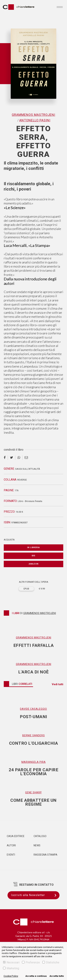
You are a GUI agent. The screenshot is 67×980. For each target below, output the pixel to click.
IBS (33, 556)
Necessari (11, 962)
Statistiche (51, 962)
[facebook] (6, 458)
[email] (26, 458)
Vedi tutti (58, 684)
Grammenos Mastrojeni (33, 115)
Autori (11, 845)
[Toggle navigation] (60, 7)
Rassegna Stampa (45, 855)
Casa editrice (16, 836)
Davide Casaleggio (33, 709)
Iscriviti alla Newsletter (35, 895)
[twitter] (12, 458)
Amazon (34, 564)
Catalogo (40, 836)
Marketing (11, 968)
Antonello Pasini (35, 120)
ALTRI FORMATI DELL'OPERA (34, 582)
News (37, 845)
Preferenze (31, 962)
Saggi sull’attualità (28, 469)
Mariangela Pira (34, 762)
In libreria (33, 547)
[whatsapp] (19, 458)
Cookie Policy (11, 976)
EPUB (26, 589)
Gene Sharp (33, 792)
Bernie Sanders (34, 735)
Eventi (11, 855)
